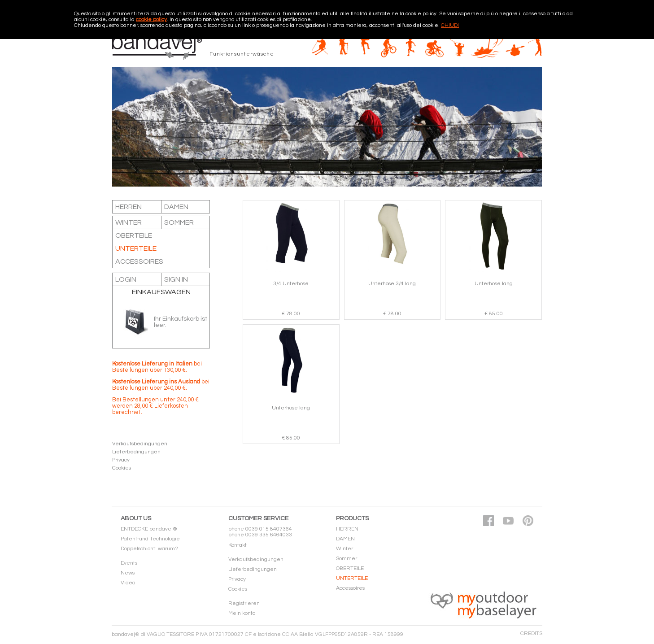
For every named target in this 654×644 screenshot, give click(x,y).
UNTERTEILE (136, 248)
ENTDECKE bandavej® (149, 529)
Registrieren (244, 603)
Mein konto (242, 613)
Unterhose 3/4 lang (392, 284)
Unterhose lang (494, 284)
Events (129, 563)
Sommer (179, 222)
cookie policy (151, 20)
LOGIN (126, 279)
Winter (129, 222)
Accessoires (139, 261)
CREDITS (531, 633)
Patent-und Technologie (150, 539)
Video (128, 583)
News (128, 573)
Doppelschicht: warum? (149, 549)
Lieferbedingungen (136, 452)
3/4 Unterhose (291, 284)
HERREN (129, 207)
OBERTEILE (134, 235)
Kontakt (238, 545)
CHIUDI (450, 25)
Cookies (122, 468)
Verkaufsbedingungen (140, 444)
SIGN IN (176, 279)
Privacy (121, 460)
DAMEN (176, 207)
